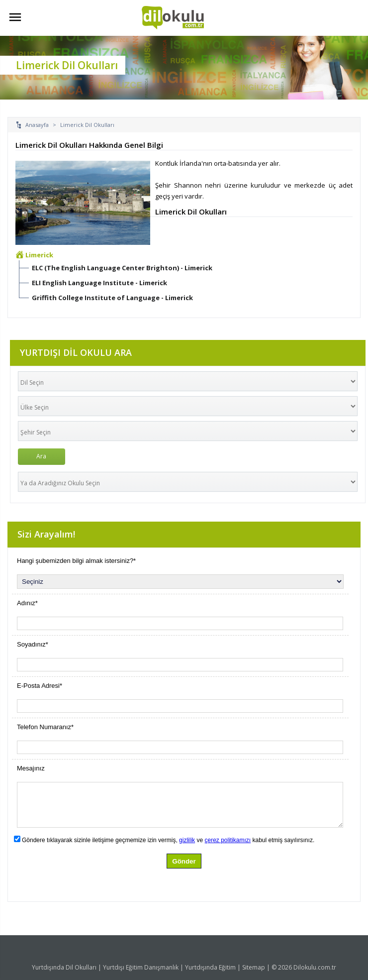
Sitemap (254, 967)
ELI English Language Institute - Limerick (99, 283)
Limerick (39, 255)
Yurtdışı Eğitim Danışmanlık (141, 967)
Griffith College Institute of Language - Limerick (112, 298)
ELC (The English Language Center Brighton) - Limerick (122, 268)
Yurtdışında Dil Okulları (64, 967)
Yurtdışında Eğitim (210, 967)
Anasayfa (37, 125)
